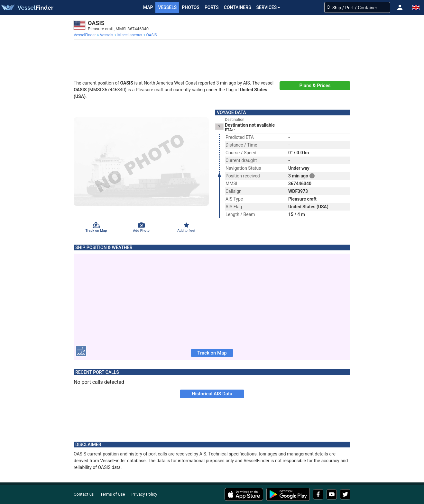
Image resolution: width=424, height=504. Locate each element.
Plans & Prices (315, 85)
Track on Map (212, 353)
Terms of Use (113, 494)
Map (148, 7)
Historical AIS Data (212, 394)
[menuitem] (85, 35)
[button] (400, 7)
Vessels (167, 7)
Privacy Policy (144, 494)
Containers (238, 7)
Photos (191, 7)
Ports (212, 7)
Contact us (84, 494)
